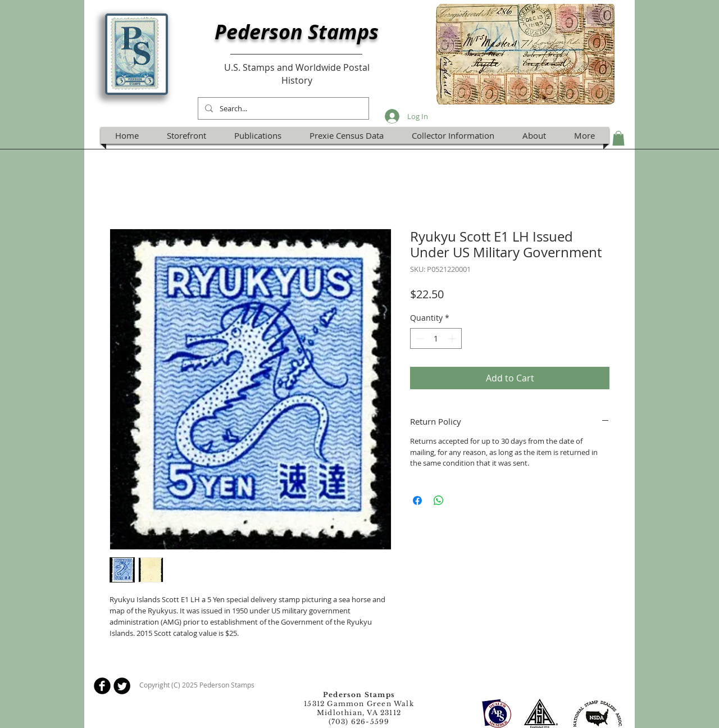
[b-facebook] (102, 686)
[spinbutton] (436, 338)
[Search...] (282, 108)
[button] (618, 138)
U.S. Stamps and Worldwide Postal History (297, 74)
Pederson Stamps (297, 32)
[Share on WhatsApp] (439, 501)
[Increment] (453, 338)
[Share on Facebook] (417, 501)
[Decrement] (419, 338)
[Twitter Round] (122, 686)
